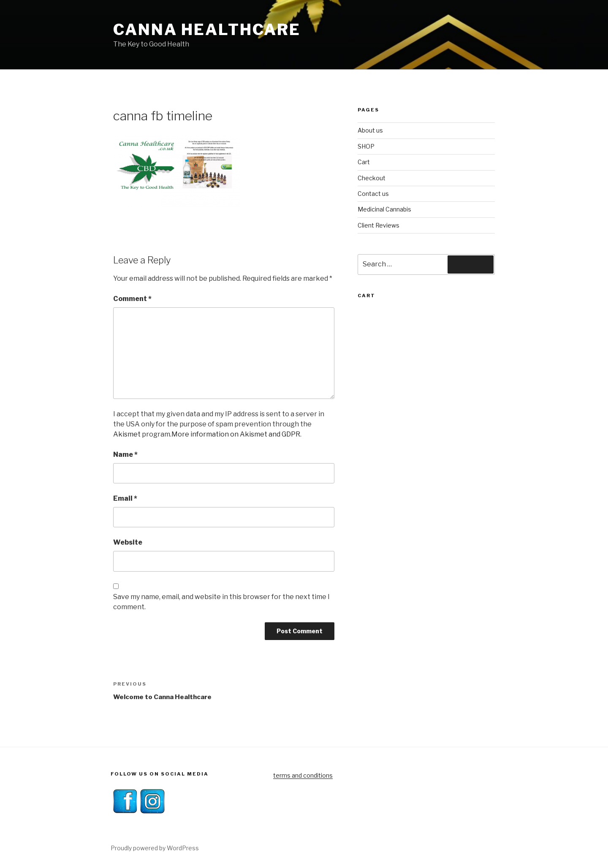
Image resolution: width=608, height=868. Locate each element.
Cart (364, 162)
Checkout (372, 178)
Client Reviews (379, 225)
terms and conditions (303, 775)
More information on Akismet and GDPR (236, 434)
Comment (132, 299)
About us (370, 130)
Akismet (127, 434)
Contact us (373, 194)
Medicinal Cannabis (384, 209)
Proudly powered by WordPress (155, 848)
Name (125, 454)
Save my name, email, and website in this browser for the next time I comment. (221, 602)
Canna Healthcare (207, 30)
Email (125, 498)
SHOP (366, 146)
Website (128, 542)
